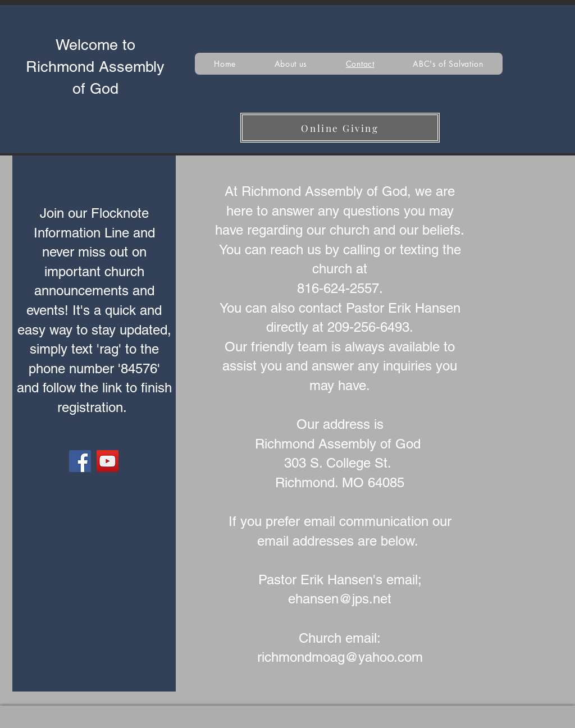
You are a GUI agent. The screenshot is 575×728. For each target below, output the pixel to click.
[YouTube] (108, 461)
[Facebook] (80, 461)
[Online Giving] (340, 128)
